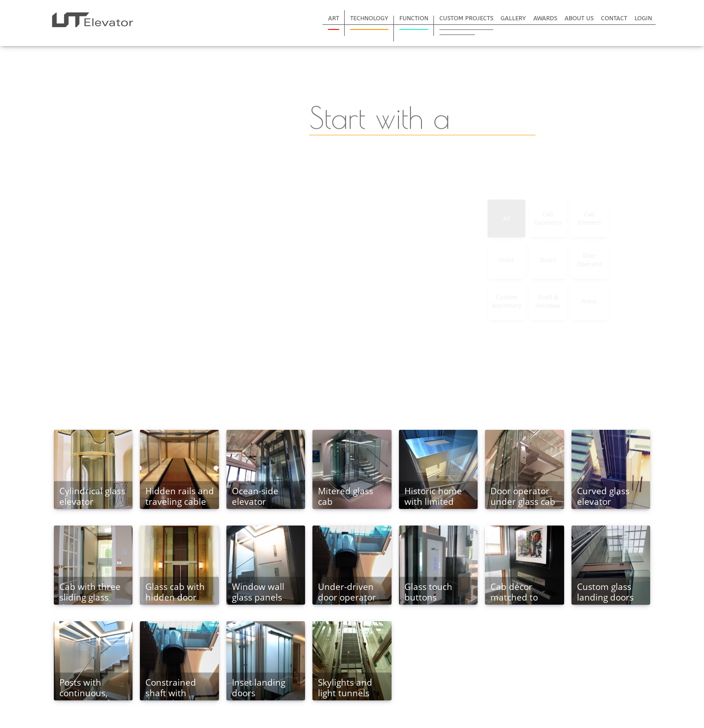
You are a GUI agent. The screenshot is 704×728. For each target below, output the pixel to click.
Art (334, 18)
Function (414, 18)
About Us (579, 18)
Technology (369, 18)
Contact (614, 18)
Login (643, 18)
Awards (545, 18)
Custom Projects (466, 18)
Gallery (513, 18)
